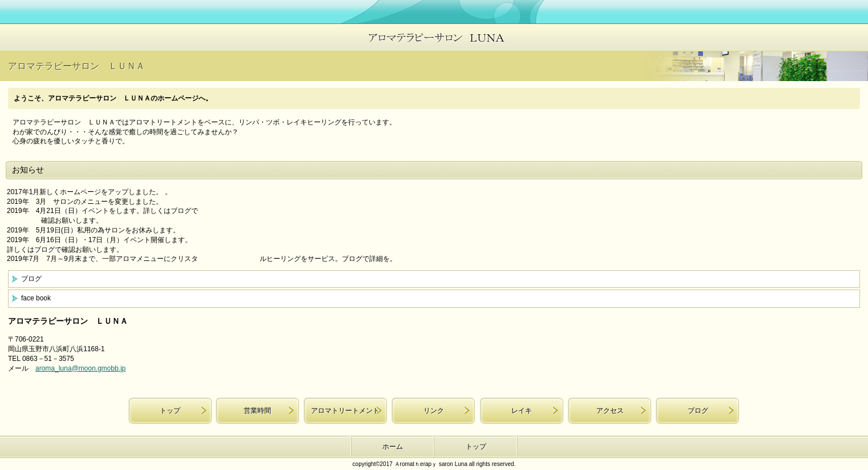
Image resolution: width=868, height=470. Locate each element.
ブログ (31, 279)
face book (36, 298)
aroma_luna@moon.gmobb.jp (80, 368)
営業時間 (257, 411)
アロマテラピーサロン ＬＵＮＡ (434, 37)
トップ (170, 411)
